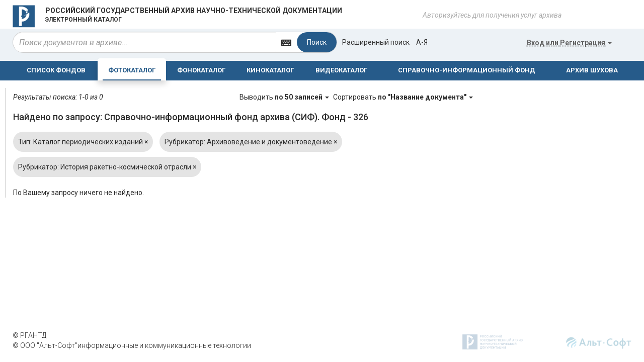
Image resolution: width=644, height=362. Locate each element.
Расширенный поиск (376, 42)
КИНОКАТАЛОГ (270, 70)
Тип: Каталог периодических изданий (83, 142)
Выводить (285, 97)
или (569, 43)
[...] (144, 42)
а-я (422, 42)
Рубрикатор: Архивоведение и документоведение (251, 142)
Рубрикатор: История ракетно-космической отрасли (107, 167)
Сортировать (403, 97)
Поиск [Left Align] (317, 42)
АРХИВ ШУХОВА (592, 70)
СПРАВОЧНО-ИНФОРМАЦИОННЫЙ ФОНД (467, 70)
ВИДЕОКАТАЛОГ (341, 70)
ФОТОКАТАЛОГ (132, 70)
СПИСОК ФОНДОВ (56, 70)
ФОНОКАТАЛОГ (201, 70)
